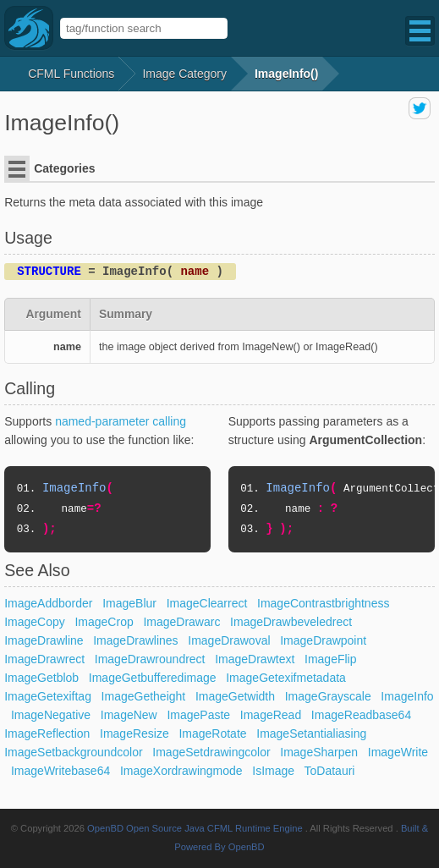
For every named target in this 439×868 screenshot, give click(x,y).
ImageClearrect (207, 603)
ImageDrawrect (44, 659)
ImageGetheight (144, 696)
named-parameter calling (121, 421)
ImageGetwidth (235, 696)
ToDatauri (330, 771)
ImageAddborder (48, 603)
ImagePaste (198, 715)
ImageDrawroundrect (150, 659)
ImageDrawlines (135, 640)
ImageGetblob (41, 678)
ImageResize (134, 733)
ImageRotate (212, 733)
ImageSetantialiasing (311, 733)
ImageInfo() (286, 74)
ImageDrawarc (181, 622)
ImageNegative (51, 715)
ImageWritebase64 (60, 771)
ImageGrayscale (328, 696)
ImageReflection (47, 733)
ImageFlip (330, 659)
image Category (184, 74)
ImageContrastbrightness (323, 603)
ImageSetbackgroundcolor (73, 752)
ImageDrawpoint (323, 640)
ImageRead (271, 715)
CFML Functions (71, 74)
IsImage (273, 771)
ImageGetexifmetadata (286, 678)
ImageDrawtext (255, 659)
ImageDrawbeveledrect (291, 622)
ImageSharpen (319, 752)
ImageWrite (398, 752)
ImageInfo (407, 696)
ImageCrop (104, 622)
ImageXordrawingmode (181, 771)
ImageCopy (35, 622)
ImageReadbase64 (361, 715)
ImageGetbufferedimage (153, 678)
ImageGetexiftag (48, 696)
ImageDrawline (44, 640)
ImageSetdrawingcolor (211, 752)
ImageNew (129, 715)
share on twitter (420, 108)
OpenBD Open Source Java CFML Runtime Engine (195, 828)
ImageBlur (129, 603)
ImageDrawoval (229, 640)
